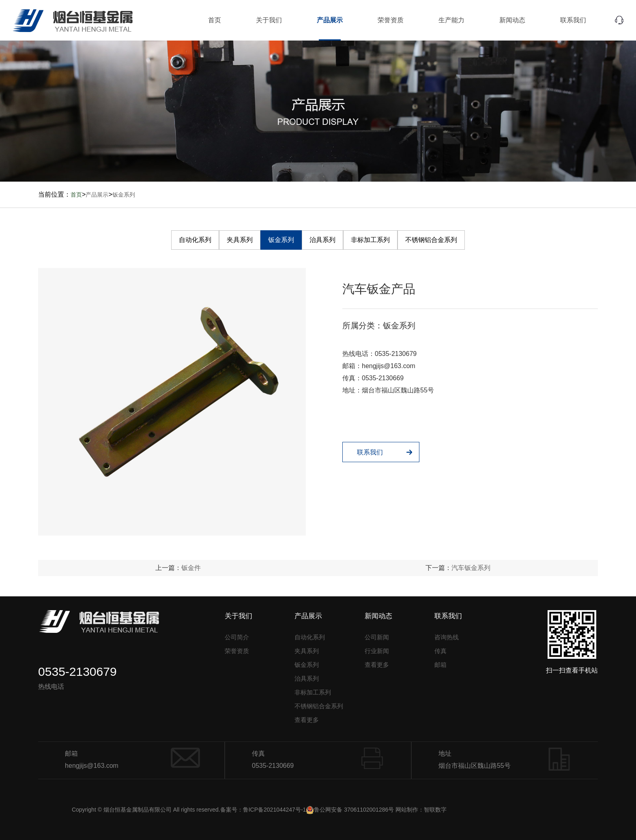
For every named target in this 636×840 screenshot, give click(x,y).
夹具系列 (240, 240)
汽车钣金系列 (471, 568)
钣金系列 (124, 195)
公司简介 (237, 637)
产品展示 (330, 20)
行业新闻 (377, 651)
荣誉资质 (391, 20)
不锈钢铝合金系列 (431, 240)
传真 (440, 651)
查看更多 (307, 720)
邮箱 (440, 665)
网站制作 (407, 810)
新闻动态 (512, 20)
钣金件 (191, 568)
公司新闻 (377, 637)
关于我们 (269, 20)
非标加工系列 (370, 240)
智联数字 (435, 810)
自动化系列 (195, 240)
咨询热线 (447, 637)
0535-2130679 (396, 354)
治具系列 (322, 240)
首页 (215, 20)
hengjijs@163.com (389, 366)
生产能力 (451, 20)
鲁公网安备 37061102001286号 (350, 810)
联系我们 (573, 20)
